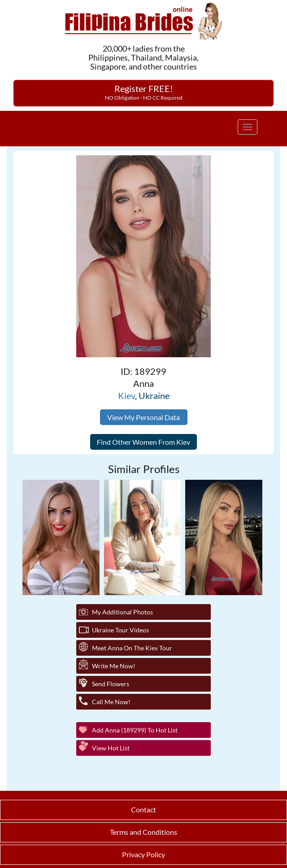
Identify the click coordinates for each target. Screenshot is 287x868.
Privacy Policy (143, 854)
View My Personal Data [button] (143, 417)
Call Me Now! (111, 702)
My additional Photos (122, 612)
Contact (143, 809)
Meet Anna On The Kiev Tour (132, 648)
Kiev (126, 395)
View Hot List (111, 748)
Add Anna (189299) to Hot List (135, 730)
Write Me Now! (114, 666)
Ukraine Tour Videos (120, 630)
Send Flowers (111, 684)
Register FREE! (144, 92)
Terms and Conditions (143, 832)
